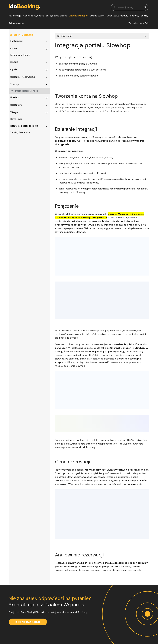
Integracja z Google (20, 55)
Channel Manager (78, 16)
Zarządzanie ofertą (56, 16)
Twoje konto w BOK (139, 23)
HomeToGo (16, 119)
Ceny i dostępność (34, 16)
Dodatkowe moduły (117, 16)
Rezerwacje (15, 16)
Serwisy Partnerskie (20, 132)
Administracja (16, 23)
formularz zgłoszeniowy (118, 111)
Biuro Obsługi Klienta (28, 622)
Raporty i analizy (139, 16)
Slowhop (60, 104)
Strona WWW (97, 16)
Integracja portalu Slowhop (24, 91)
